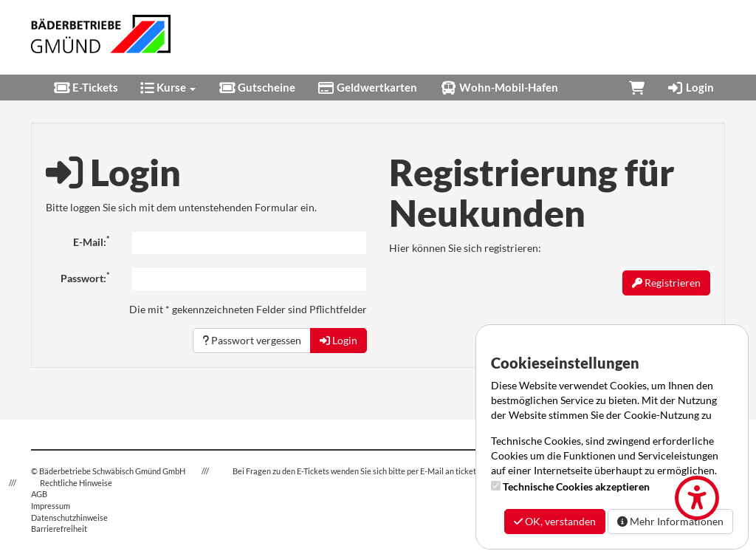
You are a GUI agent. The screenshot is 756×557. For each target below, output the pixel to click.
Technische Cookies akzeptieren (576, 486)
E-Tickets (86, 87)
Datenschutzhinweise (69, 517)
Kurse (168, 87)
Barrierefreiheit (59, 529)
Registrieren (666, 283)
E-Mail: (91, 242)
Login (690, 87)
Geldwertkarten (367, 87)
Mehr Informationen (670, 521)
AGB (39, 494)
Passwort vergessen (252, 340)
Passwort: (85, 278)
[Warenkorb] (637, 88)
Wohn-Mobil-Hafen (498, 87)
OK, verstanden (555, 521)
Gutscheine (256, 87)
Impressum (51, 506)
